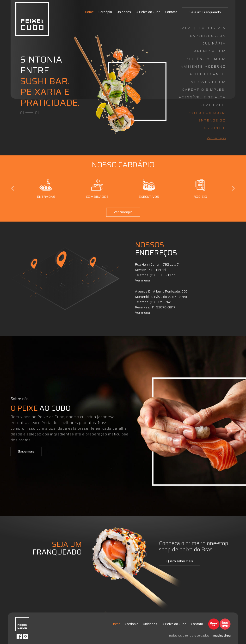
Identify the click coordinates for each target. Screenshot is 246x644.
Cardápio (105, 12)
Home (89, 12)
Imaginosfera (222, 635)
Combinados (97, 188)
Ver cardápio (216, 138)
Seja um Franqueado (205, 12)
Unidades (124, 12)
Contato (171, 12)
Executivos (149, 188)
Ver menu (142, 280)
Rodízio (200, 188)
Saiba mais (26, 451)
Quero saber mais (180, 561)
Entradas (46, 188)
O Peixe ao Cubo (148, 12)
